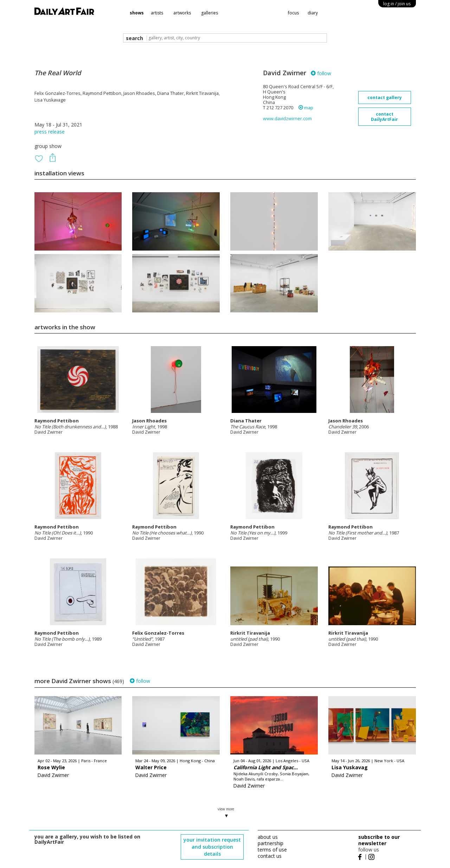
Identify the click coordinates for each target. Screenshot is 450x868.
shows (137, 13)
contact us (270, 856)
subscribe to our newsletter (379, 840)
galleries (210, 13)
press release (50, 132)
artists (157, 13)
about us (268, 837)
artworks (182, 13)
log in (397, 4)
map (306, 108)
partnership (271, 843)
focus (293, 13)
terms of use (272, 850)
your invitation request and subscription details (212, 847)
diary (313, 13)
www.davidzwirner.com (287, 119)
